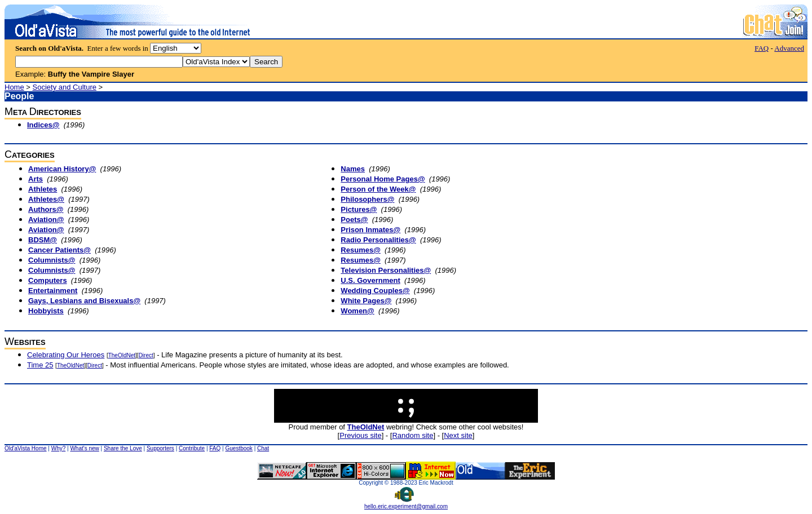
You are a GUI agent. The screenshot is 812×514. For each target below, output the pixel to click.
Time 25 (40, 365)
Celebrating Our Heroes (66, 355)
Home (14, 87)
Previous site (360, 435)
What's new (84, 448)
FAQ (762, 48)
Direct (146, 355)
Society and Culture (65, 87)
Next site (458, 435)
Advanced (789, 48)
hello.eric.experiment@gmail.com (406, 504)
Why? (59, 448)
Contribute (192, 448)
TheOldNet (122, 355)
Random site (412, 435)
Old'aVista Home (26, 448)
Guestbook (239, 448)
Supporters (160, 448)
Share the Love (123, 448)
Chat (263, 448)
